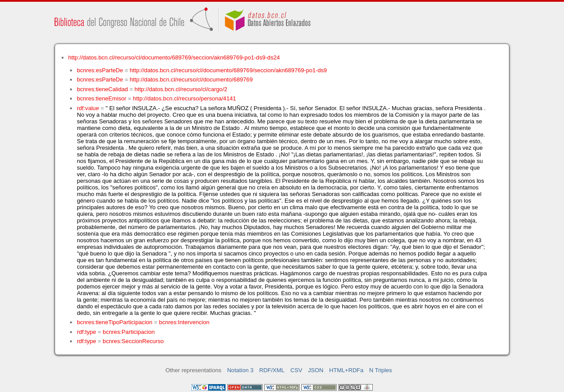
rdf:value (88, 108)
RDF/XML (272, 370)
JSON (316, 370)
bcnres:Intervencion (184, 322)
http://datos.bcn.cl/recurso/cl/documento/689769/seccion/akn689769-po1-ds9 (228, 70)
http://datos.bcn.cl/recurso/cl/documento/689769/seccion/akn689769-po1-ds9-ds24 (174, 57)
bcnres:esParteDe (100, 70)
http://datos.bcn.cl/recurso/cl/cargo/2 (181, 89)
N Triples (381, 370)
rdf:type (86, 332)
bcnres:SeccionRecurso (133, 341)
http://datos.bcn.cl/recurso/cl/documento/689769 (191, 80)
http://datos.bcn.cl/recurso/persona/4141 (185, 98)
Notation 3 (240, 370)
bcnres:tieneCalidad (102, 89)
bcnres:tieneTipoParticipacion (114, 322)
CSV (296, 370)
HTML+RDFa (346, 370)
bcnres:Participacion (129, 332)
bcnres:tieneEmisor (101, 98)
